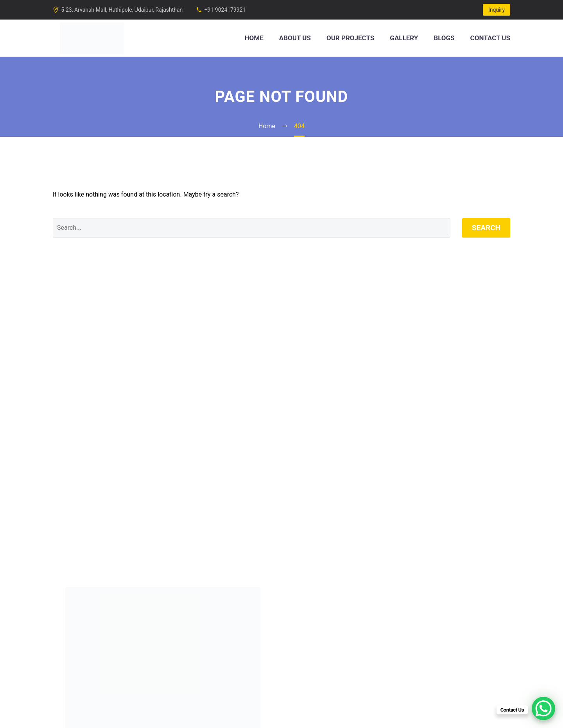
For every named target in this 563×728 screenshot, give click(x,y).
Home (254, 38)
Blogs (444, 38)
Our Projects (350, 38)
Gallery (404, 38)
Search (486, 228)
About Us (295, 38)
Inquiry (497, 10)
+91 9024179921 (225, 10)
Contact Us (490, 38)
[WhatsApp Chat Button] (543, 708)
